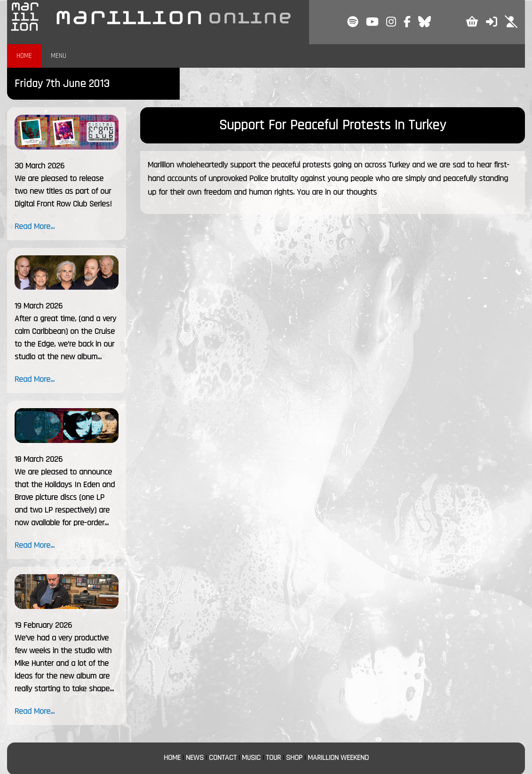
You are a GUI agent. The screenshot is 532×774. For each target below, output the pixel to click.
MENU (59, 56)
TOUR (273, 758)
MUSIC (251, 758)
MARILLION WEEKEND (338, 758)
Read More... (35, 226)
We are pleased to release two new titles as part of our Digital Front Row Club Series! (63, 191)
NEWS (195, 758)
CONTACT (223, 758)
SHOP (294, 758)
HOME (24, 56)
